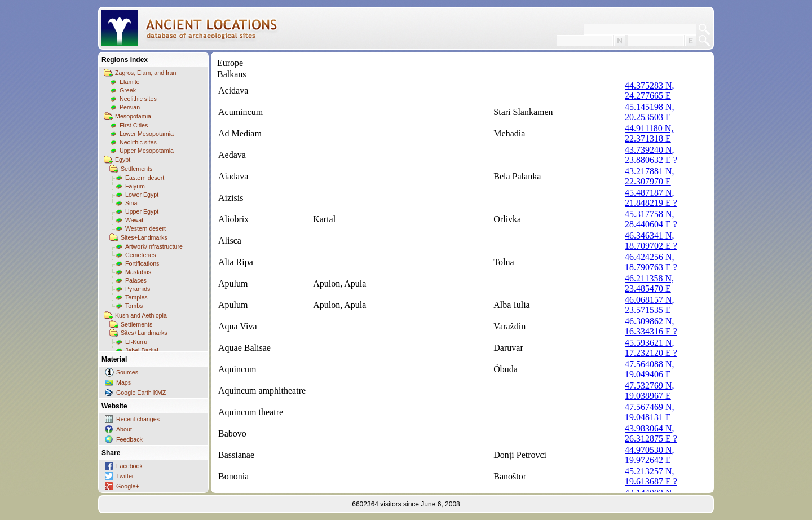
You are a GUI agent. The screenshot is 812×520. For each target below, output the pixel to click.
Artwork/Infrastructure (154, 246)
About (124, 429)
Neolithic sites (138, 99)
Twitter (125, 476)
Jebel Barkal (142, 350)
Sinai (132, 203)
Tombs (134, 306)
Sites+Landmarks (144, 237)
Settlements (136, 169)
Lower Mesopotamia (147, 134)
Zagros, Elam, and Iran (145, 73)
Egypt (123, 160)
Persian (130, 107)
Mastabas (138, 272)
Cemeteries (140, 255)
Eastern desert (145, 178)
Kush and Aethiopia (141, 315)
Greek (128, 90)
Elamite (130, 82)
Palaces (136, 280)
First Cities (134, 125)
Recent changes (138, 419)
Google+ (128, 486)
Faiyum (135, 186)
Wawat (134, 220)
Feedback (129, 439)
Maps (123, 382)
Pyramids (138, 289)
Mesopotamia (133, 116)
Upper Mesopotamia (147, 151)
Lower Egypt (142, 195)
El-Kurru (136, 342)
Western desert (145, 228)
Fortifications (142, 263)
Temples (136, 297)
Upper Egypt (142, 211)
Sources (127, 372)
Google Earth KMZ (141, 393)
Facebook (129, 466)
